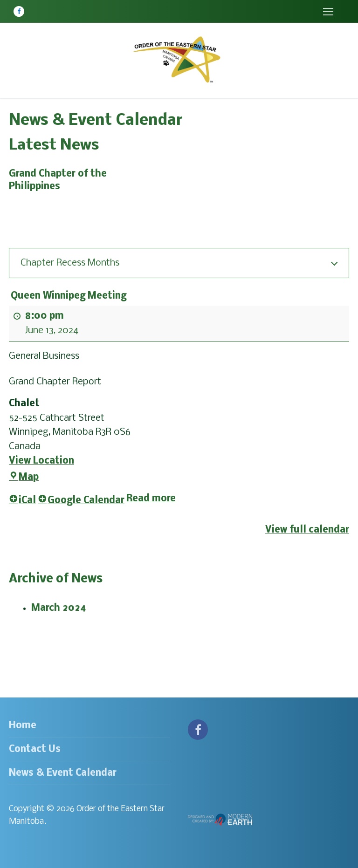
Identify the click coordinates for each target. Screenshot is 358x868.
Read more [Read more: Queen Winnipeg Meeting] (151, 499)
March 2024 (59, 608)
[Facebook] (19, 11)
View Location (41, 461)
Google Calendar (81, 501)
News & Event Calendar (63, 773)
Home (23, 726)
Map (24, 477)
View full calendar (307, 530)
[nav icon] (328, 11)
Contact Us (35, 749)
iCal (22, 501)
